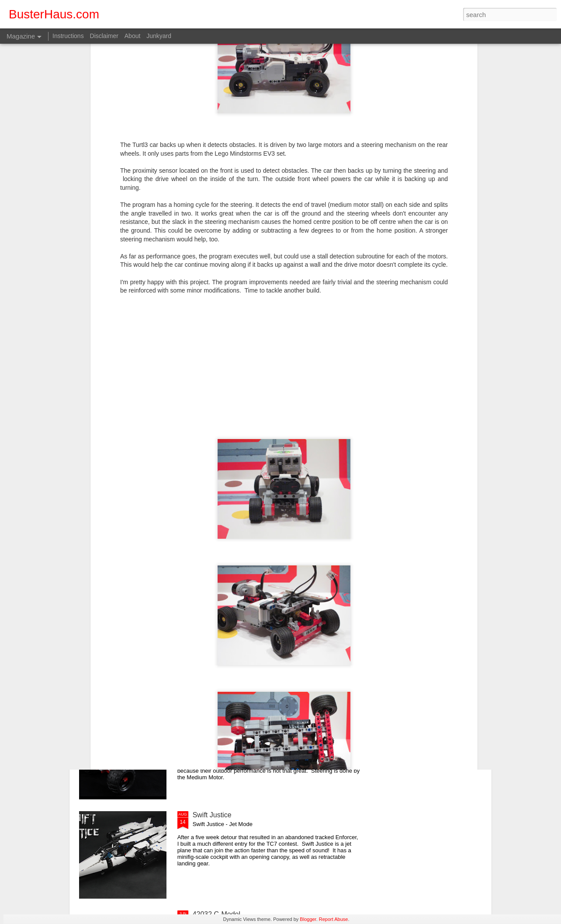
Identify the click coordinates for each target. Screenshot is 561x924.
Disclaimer (104, 36)
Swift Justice (212, 815)
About (133, 36)
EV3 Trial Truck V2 (222, 716)
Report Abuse (334, 919)
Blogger (308, 919)
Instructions (68, 36)
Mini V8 (204, 616)
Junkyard (159, 36)
